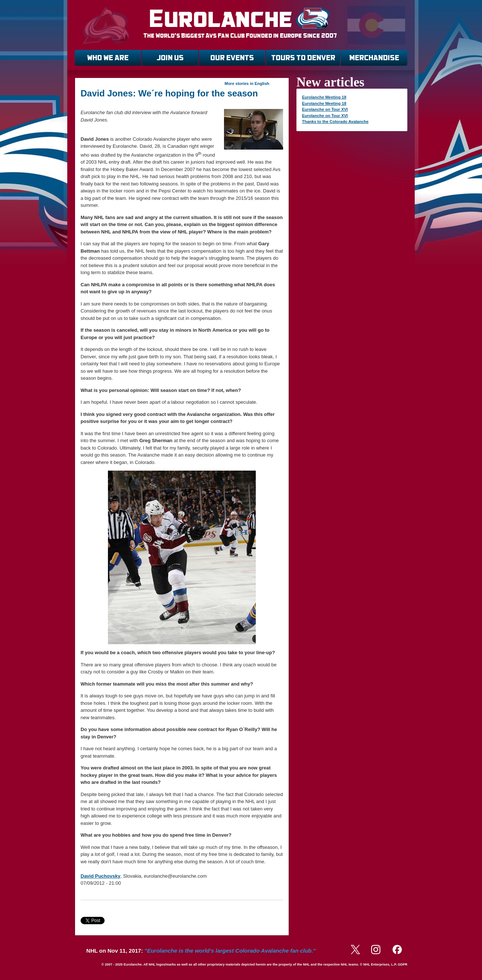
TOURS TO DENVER (303, 58)
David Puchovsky (101, 876)
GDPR (403, 964)
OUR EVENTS (232, 58)
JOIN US (170, 58)
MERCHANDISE (374, 58)
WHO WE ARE (108, 58)
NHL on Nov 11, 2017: (201, 951)
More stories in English (247, 83)
